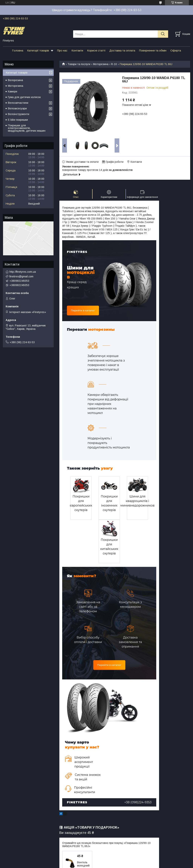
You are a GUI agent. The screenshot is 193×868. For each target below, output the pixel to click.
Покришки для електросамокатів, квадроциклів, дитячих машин (27, 128)
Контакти (77, 50)
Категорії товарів (38, 50)
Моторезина (101, 64)
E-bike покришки (18, 120)
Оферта (176, 50)
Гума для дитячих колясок (24, 97)
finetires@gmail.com (21, 276)
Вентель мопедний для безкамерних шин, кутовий (85, 827)
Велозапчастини (18, 103)
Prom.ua (114, 858)
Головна (18, 50)
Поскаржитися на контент (98, 864)
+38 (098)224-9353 (138, 759)
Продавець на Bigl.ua (96, 861)
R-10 (114, 64)
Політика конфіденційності (127, 864)
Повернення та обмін (153, 50)
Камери (13, 91)
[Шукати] (163, 34)
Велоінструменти (19, 114)
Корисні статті (96, 50)
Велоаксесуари (17, 108)
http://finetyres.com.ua (23, 272)
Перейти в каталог (83, 310)
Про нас (62, 50)
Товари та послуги (79, 64)
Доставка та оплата (122, 50)
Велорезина (15, 80)
